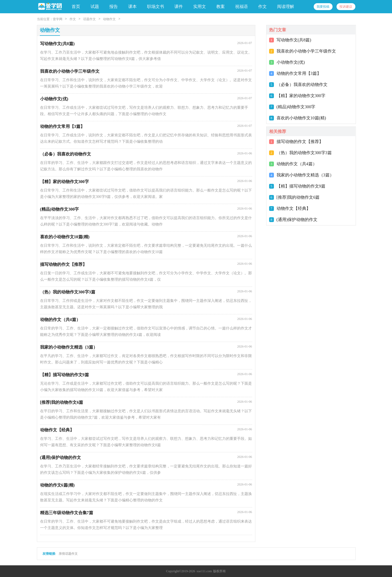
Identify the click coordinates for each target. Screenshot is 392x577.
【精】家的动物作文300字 (301, 96)
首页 (76, 6)
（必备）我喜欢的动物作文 (302, 84)
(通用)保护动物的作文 (297, 220)
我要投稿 (323, 7)
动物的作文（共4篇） (297, 164)
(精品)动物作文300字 (296, 107)
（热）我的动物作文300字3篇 (304, 153)
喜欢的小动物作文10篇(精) (301, 118)
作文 (73, 19)
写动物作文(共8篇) (294, 40)
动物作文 (109, 19)
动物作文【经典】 (294, 208)
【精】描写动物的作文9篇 (301, 186)
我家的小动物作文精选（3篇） (305, 175)
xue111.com (204, 571)
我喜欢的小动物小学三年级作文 (306, 51)
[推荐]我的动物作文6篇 (298, 197)
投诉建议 (346, 7)
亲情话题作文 (68, 554)
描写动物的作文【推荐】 (300, 142)
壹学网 (58, 19)
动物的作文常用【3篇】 (299, 73)
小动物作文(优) (291, 62)
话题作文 (89, 19)
